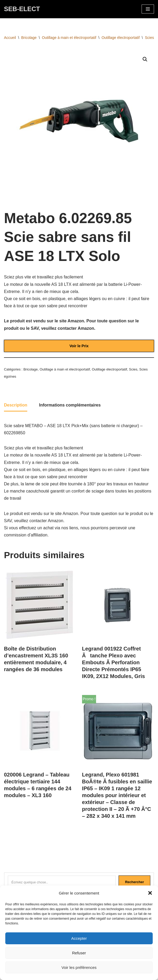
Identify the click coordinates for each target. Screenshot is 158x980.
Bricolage (29, 38)
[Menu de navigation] (148, 9)
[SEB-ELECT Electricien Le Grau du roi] (22, 9)
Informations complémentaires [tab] (70, 405)
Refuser (79, 953)
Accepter (79, 938)
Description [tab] (16, 405)
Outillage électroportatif (121, 38)
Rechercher (134, 882)
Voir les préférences (79, 967)
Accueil (10, 38)
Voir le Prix (79, 346)
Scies (150, 38)
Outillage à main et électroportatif (69, 38)
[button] (150, 893)
